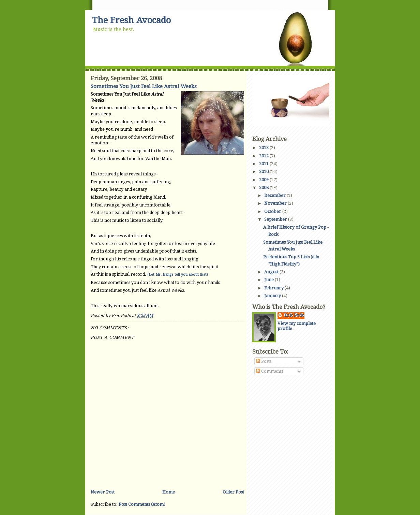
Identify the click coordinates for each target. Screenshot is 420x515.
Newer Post (103, 492)
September (276, 219)
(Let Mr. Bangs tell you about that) (178, 275)
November (276, 203)
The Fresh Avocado (131, 20)
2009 (264, 180)
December (275, 195)
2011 (264, 164)
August (272, 272)
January (273, 296)
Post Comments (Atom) (142, 504)
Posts (264, 361)
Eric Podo (294, 315)
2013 (264, 148)
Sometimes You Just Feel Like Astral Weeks (144, 86)
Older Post (233, 492)
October (273, 211)
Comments (269, 371)
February (274, 288)
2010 (264, 171)
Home (169, 492)
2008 (264, 188)
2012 (264, 156)
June (269, 280)
